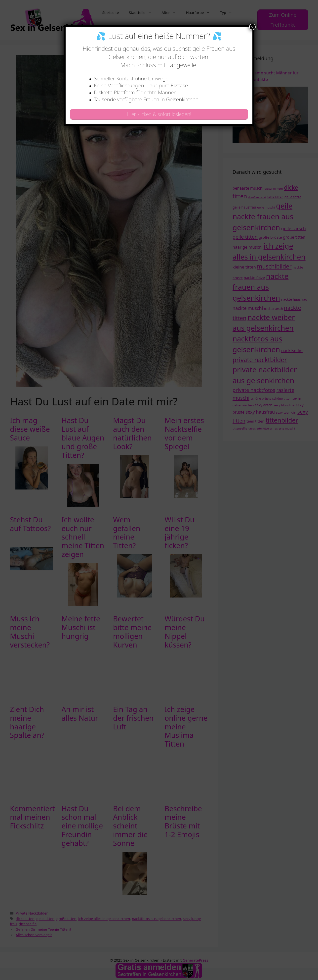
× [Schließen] (252, 27)
